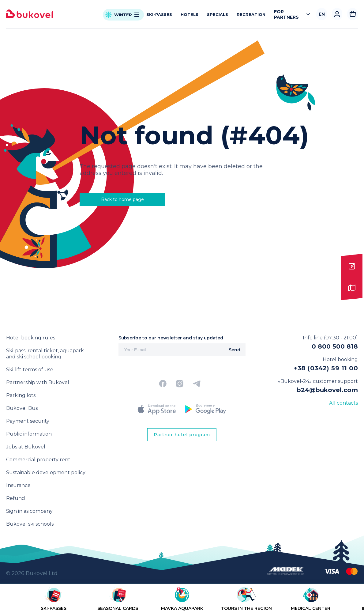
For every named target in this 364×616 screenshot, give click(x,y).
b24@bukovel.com (327, 390)
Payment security (28, 421)
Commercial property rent (38, 460)
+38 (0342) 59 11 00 (326, 368)
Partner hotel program (182, 435)
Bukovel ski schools (30, 524)
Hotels (190, 14)
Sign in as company (29, 511)
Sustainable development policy (46, 472)
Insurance (18, 485)
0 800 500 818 (335, 346)
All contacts (343, 403)
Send (235, 350)
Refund (16, 498)
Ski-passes (159, 14)
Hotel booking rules (31, 338)
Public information (29, 434)
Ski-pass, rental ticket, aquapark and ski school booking (45, 354)
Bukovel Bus (22, 408)
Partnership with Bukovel (38, 382)
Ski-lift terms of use (30, 370)
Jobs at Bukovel (26, 447)
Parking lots (21, 395)
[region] (182, 601)
